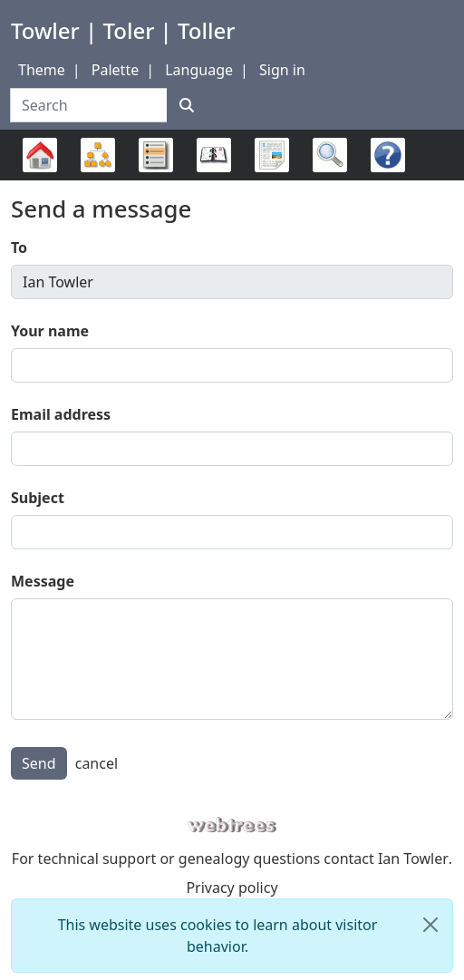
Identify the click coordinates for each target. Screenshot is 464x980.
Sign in (282, 70)
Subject (38, 498)
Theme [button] (42, 70)
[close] (430, 925)
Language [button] (199, 70)
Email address (61, 414)
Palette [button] (115, 70)
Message (43, 581)
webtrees (232, 825)
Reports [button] (272, 155)
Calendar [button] (214, 155)
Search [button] (330, 155)
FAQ (383, 180)
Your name (50, 331)
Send (39, 763)
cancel (97, 763)
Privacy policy (232, 888)
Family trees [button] (40, 155)
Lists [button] (156, 155)
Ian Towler (413, 859)
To (19, 247)
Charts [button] (98, 155)
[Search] (187, 105)
